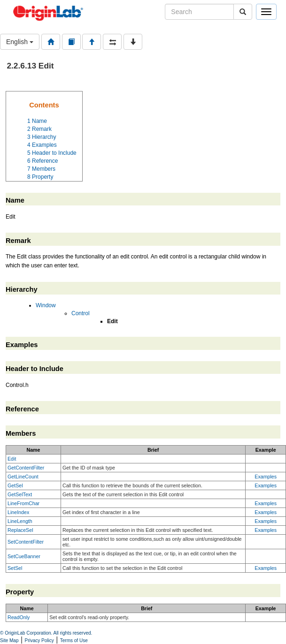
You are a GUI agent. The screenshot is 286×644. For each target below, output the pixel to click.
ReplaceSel (20, 530)
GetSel (15, 485)
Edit (12, 459)
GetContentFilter (26, 468)
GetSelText (20, 494)
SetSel (15, 568)
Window (46, 305)
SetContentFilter (26, 542)
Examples (266, 477)
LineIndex (18, 512)
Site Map (9, 640)
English (20, 42)
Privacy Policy (39, 640)
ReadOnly (19, 617)
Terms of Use (74, 640)
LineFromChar (23, 503)
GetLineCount (23, 477)
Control (81, 313)
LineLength (20, 521)
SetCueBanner (24, 556)
